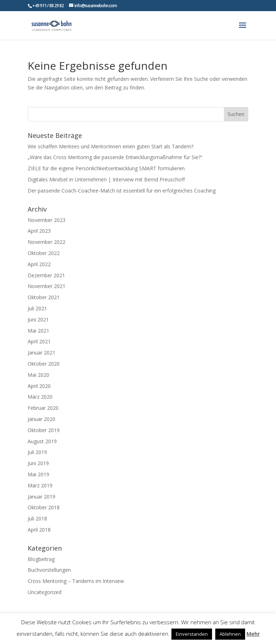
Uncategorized (45, 592)
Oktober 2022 (44, 253)
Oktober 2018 (44, 507)
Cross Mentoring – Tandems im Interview (76, 581)
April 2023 (39, 231)
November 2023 (47, 220)
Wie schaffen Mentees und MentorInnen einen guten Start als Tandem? (111, 146)
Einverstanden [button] (192, 634)
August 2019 (42, 441)
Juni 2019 (38, 463)
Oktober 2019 (44, 430)
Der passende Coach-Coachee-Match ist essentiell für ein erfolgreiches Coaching (122, 191)
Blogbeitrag (41, 559)
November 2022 (47, 242)
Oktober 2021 (44, 297)
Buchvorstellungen (49, 570)
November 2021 (47, 286)
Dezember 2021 (46, 275)
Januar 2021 (42, 353)
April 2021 (39, 341)
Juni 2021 (38, 319)
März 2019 (40, 485)
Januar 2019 (42, 497)
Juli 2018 (37, 518)
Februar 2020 (43, 408)
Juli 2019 (37, 452)
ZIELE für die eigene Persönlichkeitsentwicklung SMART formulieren (106, 168)
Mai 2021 (38, 331)
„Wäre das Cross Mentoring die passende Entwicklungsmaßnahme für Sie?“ (115, 157)
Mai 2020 (38, 375)
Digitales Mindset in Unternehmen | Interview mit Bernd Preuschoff (106, 179)
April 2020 (39, 386)
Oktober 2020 (44, 364)
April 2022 (39, 264)
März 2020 (40, 397)
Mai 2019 (38, 474)
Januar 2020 (42, 419)
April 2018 (39, 530)
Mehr (253, 634)
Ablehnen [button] (230, 634)
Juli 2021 (37, 308)
